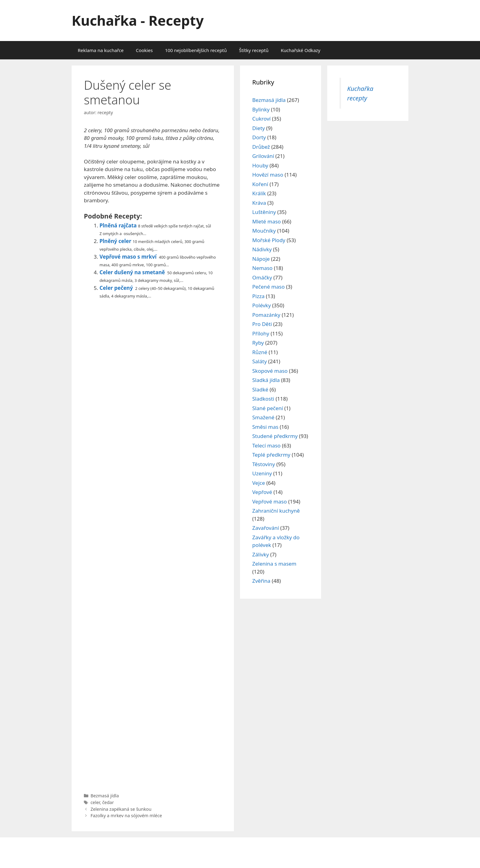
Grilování (263, 156)
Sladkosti (263, 399)
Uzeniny (262, 473)
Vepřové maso (270, 501)
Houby (260, 165)
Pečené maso (268, 287)
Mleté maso (266, 221)
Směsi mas (265, 427)
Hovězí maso (268, 175)
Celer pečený (116, 288)
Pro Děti (262, 324)
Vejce (259, 483)
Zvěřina (261, 581)
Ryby (258, 343)
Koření (260, 184)
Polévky (262, 305)
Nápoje (261, 259)
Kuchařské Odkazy (300, 50)
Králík (259, 193)
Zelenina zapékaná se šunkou (121, 809)
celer (95, 802)
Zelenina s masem (274, 564)
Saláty (260, 361)
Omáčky (262, 277)
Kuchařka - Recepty (138, 20)
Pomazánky (266, 315)
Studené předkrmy (275, 436)
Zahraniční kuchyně (276, 511)
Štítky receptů (254, 50)
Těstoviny (264, 464)
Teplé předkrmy (271, 455)
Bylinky (261, 109)
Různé (260, 352)
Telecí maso (266, 445)
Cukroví (261, 119)
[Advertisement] (153, 544)
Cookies (144, 50)
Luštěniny (264, 212)
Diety (259, 128)
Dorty (259, 137)
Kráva (259, 203)
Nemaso (262, 268)
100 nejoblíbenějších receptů (196, 50)
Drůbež (261, 147)
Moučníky (264, 231)
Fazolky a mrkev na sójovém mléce (126, 816)
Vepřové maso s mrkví (128, 257)
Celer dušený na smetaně (132, 272)
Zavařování (266, 528)
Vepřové (262, 492)
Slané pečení (268, 408)
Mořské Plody (269, 240)
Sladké (260, 389)
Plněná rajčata (118, 225)
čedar (108, 802)
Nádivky (262, 249)
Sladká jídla (266, 380)
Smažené (263, 417)
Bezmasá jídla (105, 796)
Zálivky (261, 554)
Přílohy (261, 333)
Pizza (258, 296)
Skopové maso (270, 371)
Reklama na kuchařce (101, 50)
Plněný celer (115, 241)
